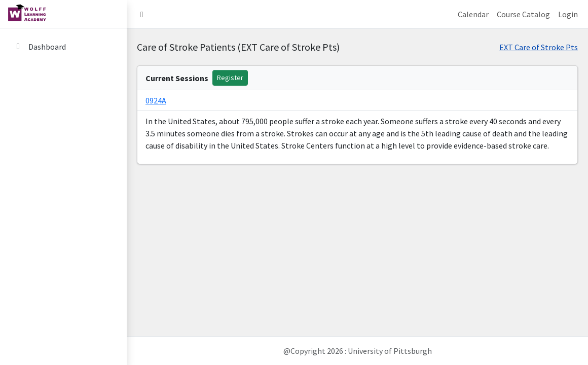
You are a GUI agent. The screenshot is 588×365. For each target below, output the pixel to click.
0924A (156, 100)
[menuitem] (63, 47)
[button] (142, 14)
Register (230, 78)
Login (568, 14)
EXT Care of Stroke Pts (539, 47)
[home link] (63, 14)
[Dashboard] (63, 47)
